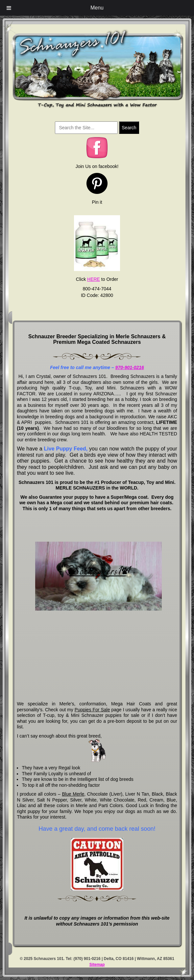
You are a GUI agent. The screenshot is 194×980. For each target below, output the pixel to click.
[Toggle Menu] (9, 8)
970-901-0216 (130, 367)
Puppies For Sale (92, 710)
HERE (94, 279)
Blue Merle (73, 794)
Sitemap (97, 965)
